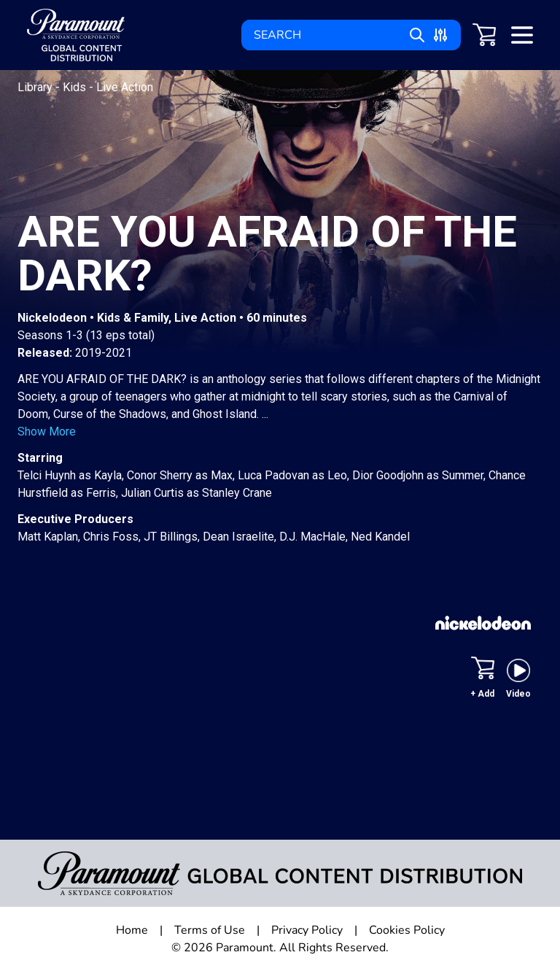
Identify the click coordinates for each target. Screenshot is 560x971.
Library (36, 87)
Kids (76, 87)
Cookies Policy (407, 930)
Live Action (125, 87)
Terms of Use (210, 930)
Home (132, 930)
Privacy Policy (307, 930)
